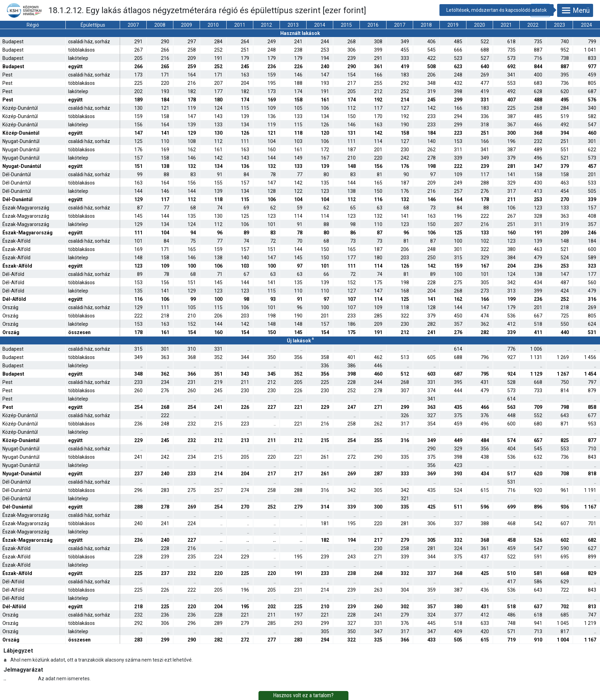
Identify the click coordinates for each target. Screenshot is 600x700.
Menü (575, 10)
